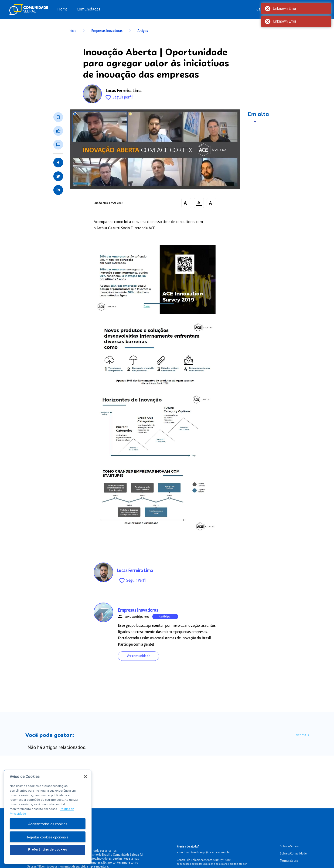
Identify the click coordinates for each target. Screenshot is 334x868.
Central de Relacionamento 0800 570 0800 (204, 860)
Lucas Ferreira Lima (124, 91)
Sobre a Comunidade (293, 854)
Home (62, 9)
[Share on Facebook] (58, 163)
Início (78, 31)
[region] (48, 820)
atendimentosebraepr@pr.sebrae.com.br (203, 852)
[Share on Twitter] (58, 176)
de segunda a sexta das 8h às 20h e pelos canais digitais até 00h (212, 864)
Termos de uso (289, 861)
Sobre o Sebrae (290, 846)
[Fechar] (85, 780)
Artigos (143, 31)
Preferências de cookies (48, 853)
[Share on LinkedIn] (58, 190)
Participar (165, 617)
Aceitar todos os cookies (48, 827)
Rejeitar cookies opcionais (48, 840)
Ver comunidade (138, 656)
